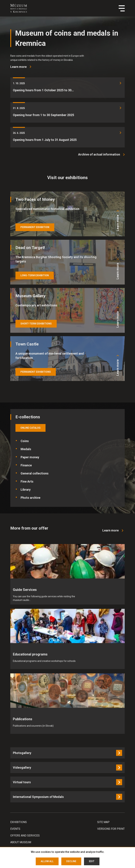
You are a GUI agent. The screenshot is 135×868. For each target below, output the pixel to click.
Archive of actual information (99, 154)
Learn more (118, 223)
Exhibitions (19, 822)
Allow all (47, 861)
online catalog (30, 428)
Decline (71, 861)
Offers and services (25, 836)
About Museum (21, 842)
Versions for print (111, 829)
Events (15, 829)
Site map (103, 822)
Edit (92, 861)
